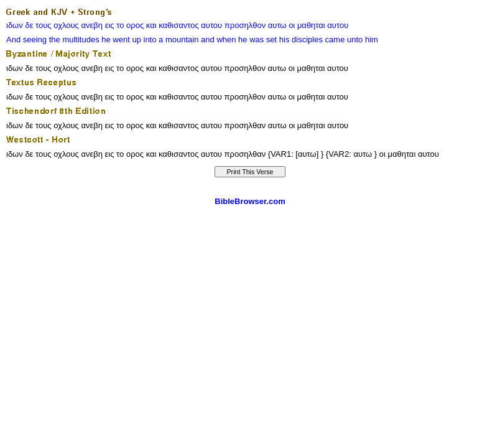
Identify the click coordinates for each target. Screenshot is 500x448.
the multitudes (74, 40)
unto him (363, 40)
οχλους (66, 25)
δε (29, 25)
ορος (135, 25)
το (120, 25)
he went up (121, 40)
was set (263, 40)
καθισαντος (178, 25)
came (335, 40)
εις (110, 25)
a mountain (178, 40)
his (285, 40)
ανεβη (92, 25)
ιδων (15, 25)
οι (292, 25)
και (151, 25)
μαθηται (311, 25)
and (208, 40)
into (150, 40)
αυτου (211, 25)
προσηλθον (245, 25)
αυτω (277, 25)
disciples (307, 40)
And (13, 40)
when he (232, 40)
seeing (35, 40)
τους (44, 25)
